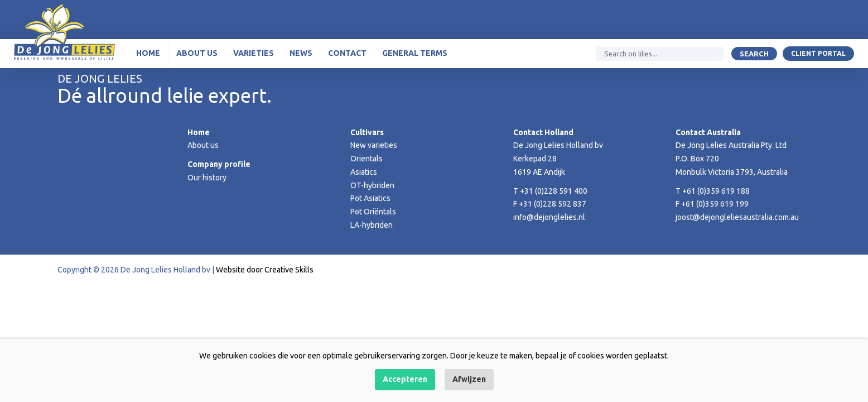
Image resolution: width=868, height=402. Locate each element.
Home (148, 53)
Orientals (367, 159)
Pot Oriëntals (373, 212)
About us (197, 53)
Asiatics (364, 172)
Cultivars (367, 132)
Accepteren (405, 379)
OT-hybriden (372, 185)
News (301, 53)
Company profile (219, 164)
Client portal (818, 53)
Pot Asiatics (370, 198)
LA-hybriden (372, 225)
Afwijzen (469, 379)
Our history (207, 178)
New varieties (374, 145)
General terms (415, 53)
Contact (347, 53)
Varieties (254, 53)
